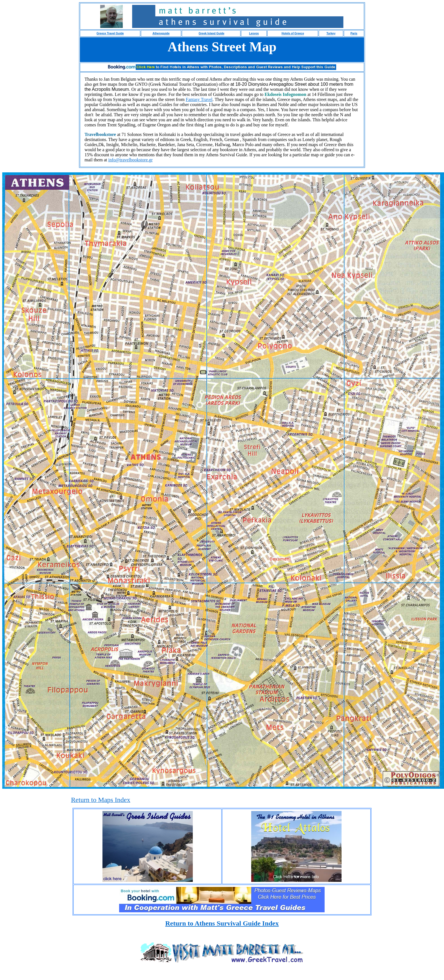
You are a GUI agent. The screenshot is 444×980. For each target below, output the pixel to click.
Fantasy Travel (199, 99)
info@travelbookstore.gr (130, 160)
